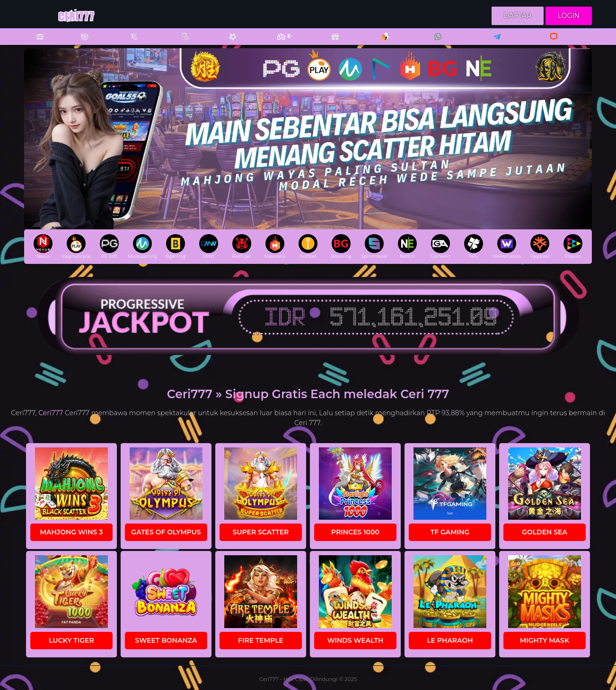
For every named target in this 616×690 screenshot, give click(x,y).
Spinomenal (374, 246)
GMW (209, 246)
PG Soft (109, 246)
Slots (35, 43)
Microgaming (142, 246)
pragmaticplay (76, 246)
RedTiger (242, 246)
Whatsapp (436, 43)
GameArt (440, 246)
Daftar (518, 16)
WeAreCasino (507, 246)
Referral (380, 43)
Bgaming (176, 246)
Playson (573, 246)
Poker (180, 43)
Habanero (275, 246)
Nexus (43, 246)
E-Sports (279, 43)
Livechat (550, 43)
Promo (330, 43)
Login (569, 16)
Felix (474, 246)
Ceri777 (51, 413)
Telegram (494, 43)
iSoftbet (308, 246)
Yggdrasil (540, 246)
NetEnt (407, 246)
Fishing (129, 43)
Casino (79, 43)
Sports (228, 43)
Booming (341, 246)
